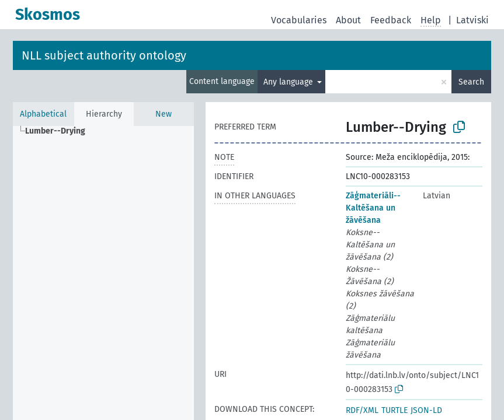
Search (471, 82)
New (164, 114)
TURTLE (394, 410)
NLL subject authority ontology (104, 55)
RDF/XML (362, 410)
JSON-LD (426, 410)
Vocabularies (299, 20)
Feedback (391, 20)
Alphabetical (43, 114)
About (348, 20)
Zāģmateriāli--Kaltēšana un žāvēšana (373, 208)
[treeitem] (60, 131)
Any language (289, 82)
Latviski (472, 20)
